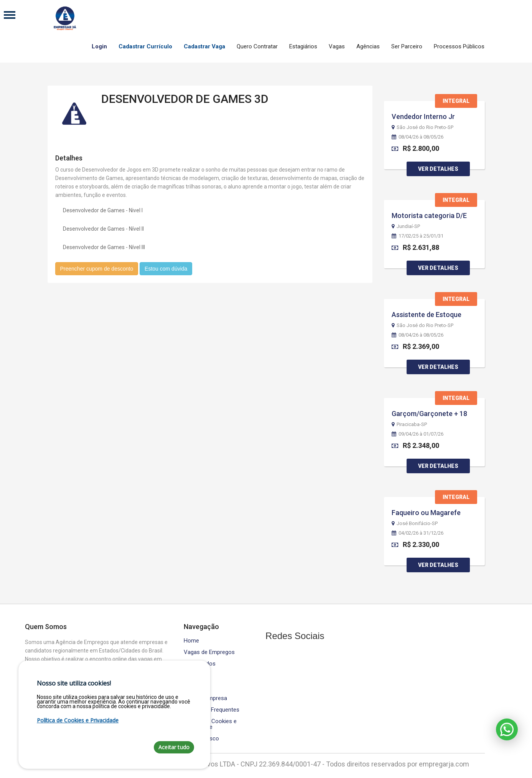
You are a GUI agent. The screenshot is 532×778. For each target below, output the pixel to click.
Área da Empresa (205, 698)
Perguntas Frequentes (212, 710)
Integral (456, 101)
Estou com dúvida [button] (166, 269)
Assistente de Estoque (427, 315)
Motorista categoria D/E (429, 216)
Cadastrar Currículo (145, 46)
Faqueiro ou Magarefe (426, 513)
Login (99, 46)
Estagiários (303, 46)
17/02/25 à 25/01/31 (418, 236)
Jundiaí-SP (406, 226)
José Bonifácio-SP (415, 524)
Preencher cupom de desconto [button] (97, 269)
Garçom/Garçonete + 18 (429, 414)
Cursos (193, 675)
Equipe (192, 687)
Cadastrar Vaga (204, 46)
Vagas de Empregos (209, 652)
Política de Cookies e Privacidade (210, 724)
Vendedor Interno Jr (423, 116)
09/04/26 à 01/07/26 (418, 434)
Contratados (200, 664)
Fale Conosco (201, 739)
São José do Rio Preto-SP (422, 127)
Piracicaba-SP (409, 425)
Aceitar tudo (174, 747)
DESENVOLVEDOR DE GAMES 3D (185, 99)
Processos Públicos (459, 46)
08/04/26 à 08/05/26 (418, 137)
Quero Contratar (257, 46)
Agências (368, 46)
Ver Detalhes (438, 169)
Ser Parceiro (407, 46)
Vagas (337, 46)
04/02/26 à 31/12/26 (418, 533)
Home (191, 641)
